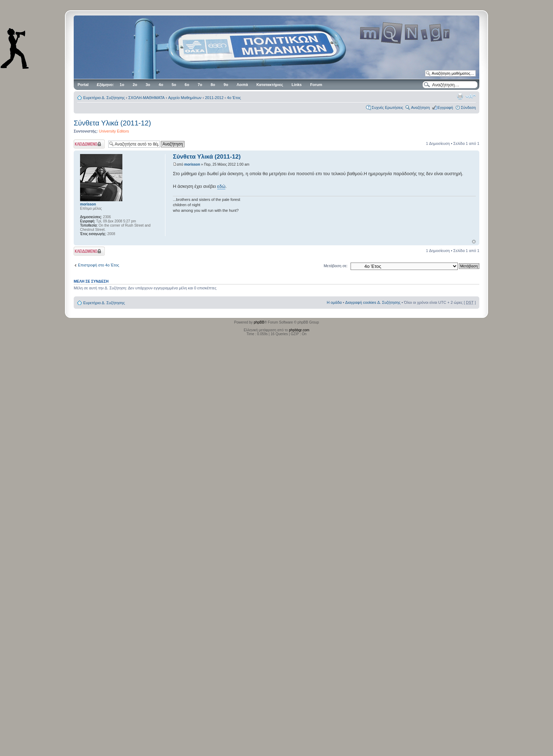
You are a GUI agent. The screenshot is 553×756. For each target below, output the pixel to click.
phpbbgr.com (299, 330)
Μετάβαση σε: (336, 266)
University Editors (114, 131)
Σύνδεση (468, 107)
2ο (135, 85)
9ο (226, 85)
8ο (213, 85)
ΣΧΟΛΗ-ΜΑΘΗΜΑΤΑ (147, 98)
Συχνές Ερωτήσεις (387, 107)
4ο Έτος (234, 98)
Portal (83, 85)
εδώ (221, 186)
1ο (122, 85)
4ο (161, 85)
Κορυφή (474, 242)
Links (297, 85)
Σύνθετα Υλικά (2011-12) (112, 123)
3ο (148, 85)
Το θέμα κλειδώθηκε (89, 144)
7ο (200, 85)
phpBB (259, 322)
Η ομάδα (334, 302)
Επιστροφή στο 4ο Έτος (99, 265)
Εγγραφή (445, 107)
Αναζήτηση (420, 107)
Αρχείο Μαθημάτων (185, 98)
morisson (192, 164)
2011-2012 (214, 98)
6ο (187, 85)
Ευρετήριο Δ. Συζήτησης (104, 98)
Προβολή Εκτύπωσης (460, 96)
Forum (316, 85)
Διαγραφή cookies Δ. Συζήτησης (373, 302)
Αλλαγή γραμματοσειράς (471, 96)
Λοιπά (242, 85)
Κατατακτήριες (270, 85)
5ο (174, 85)
